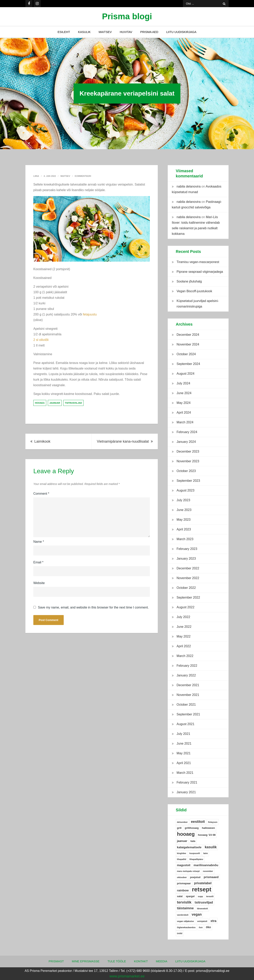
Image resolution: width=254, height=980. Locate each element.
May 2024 (184, 403)
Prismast (56, 961)
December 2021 (188, 685)
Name (39, 542)
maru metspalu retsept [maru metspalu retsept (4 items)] (188, 871)
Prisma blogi (127, 16)
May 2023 (184, 520)
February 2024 (187, 432)
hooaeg (40, 403)
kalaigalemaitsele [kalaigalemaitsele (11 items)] (189, 847)
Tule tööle (117, 961)
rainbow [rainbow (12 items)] (183, 890)
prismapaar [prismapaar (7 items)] (184, 883)
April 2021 (184, 763)
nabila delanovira (189, 186)
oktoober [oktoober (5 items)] (182, 877)
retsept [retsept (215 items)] (202, 889)
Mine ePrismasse (86, 961)
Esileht (64, 32)
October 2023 (186, 471)
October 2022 (186, 588)
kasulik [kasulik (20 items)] (211, 847)
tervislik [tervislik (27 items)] (184, 902)
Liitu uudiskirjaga (181, 32)
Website (39, 583)
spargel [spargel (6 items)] (190, 896)
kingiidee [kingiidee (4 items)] (182, 853)
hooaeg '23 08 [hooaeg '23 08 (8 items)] (207, 835)
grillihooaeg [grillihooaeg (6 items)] (192, 828)
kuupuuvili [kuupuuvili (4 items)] (195, 853)
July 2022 (183, 617)
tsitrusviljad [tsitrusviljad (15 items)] (204, 902)
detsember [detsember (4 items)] (182, 822)
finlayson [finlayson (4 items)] (213, 822)
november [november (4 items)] (208, 871)
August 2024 (186, 374)
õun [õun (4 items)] (201, 927)
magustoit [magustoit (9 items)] (184, 865)
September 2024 (188, 364)
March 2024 (185, 422)
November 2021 (188, 695)
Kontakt (141, 961)
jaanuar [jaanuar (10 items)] (182, 841)
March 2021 (185, 773)
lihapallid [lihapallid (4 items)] (182, 859)
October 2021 (186, 705)
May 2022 (184, 636)
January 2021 (186, 792)
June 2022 (184, 627)
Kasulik (84, 32)
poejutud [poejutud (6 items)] (195, 877)
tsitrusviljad (73, 403)
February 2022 (187, 666)
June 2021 (184, 743)
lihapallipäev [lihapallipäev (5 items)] (196, 859)
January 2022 (186, 675)
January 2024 (186, 442)
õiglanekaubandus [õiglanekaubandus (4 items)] (186, 927)
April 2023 (184, 529)
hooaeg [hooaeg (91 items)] (186, 834)
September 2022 (188, 597)
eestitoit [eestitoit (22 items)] (198, 822)
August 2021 (186, 724)
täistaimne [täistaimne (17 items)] (185, 908)
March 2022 (185, 656)
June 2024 (184, 393)
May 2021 (184, 753)
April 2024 (184, 413)
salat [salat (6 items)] (180, 896)
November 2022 (188, 578)
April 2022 (184, 646)
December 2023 (188, 451)
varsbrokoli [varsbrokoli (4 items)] (183, 915)
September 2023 (188, 481)
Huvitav (126, 32)
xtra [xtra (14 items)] (214, 921)
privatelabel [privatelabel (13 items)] (203, 883)
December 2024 (188, 335)
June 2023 (184, 510)
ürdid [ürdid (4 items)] (180, 933)
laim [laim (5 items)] (205, 853)
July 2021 (183, 734)
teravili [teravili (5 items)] (210, 896)
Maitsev (105, 32)
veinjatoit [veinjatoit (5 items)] (202, 921)
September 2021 (188, 714)
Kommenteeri (83, 176)
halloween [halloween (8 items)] (208, 828)
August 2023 (186, 490)
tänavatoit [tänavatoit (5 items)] (203, 908)
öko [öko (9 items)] (208, 927)
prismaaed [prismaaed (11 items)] (211, 877)
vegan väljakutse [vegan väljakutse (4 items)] (185, 921)
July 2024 (183, 383)
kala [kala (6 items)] (193, 841)
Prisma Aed (149, 32)
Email (38, 562)
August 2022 (186, 607)
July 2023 (183, 500)
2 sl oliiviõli (41, 340)
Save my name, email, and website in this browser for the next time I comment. (93, 608)
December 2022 (188, 568)
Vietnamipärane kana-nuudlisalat (123, 441)
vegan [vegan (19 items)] (197, 914)
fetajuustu (90, 314)
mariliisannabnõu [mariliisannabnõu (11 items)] (206, 865)
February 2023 (187, 549)
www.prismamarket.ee (127, 976)
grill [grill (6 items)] (179, 828)
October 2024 (186, 354)
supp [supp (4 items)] (200, 896)
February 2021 (187, 782)
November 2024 (188, 344)
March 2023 (185, 539)
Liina (36, 176)
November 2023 (188, 461)
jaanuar (55, 403)
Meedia (162, 961)
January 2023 (186, 559)
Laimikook (42, 441)
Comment (41, 494)
